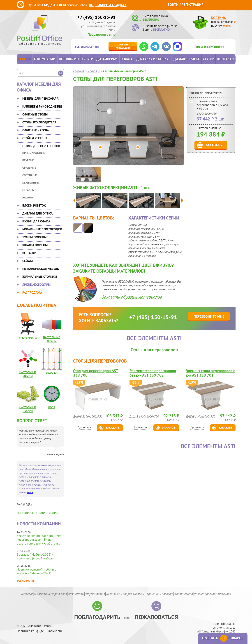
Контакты (226, 59)
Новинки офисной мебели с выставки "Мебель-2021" (36, 571)
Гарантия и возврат (159, 594)
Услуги (88, 59)
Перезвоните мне (102, 34)
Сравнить (84, 427)
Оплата (127, 59)
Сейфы (28, 261)
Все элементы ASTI (208, 446)
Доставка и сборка (152, 59)
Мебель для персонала (40, 99)
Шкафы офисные (36, 245)
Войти (173, 5)
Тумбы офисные (35, 237)
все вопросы (25, 513)
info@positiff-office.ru (210, 47)
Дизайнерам (107, 59)
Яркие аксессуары (36, 285)
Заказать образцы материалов (132, 297)
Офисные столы (35, 114)
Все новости (25, 581)
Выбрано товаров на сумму (223, 24)
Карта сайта (184, 594)
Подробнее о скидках (108, 5)
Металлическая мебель (41, 269)
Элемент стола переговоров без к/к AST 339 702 (153, 373)
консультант (123, 46)
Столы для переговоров (41, 146)
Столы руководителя (39, 122)
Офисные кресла (36, 130)
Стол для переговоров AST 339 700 (96, 373)
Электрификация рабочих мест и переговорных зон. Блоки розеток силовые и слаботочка (40, 540)
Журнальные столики (40, 277)
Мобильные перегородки (42, 229)
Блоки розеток (34, 205)
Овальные (29, 168)
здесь (30, 492)
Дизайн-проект (187, 59)
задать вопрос (49, 513)
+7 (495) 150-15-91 (96, 17)
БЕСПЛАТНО (151, 20)
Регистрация (193, 5)
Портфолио (69, 59)
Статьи (209, 59)
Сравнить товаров (223, 638)
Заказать (214, 145)
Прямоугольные (34, 153)
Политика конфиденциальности (39, 631)
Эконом (28, 197)
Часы (52, 407)
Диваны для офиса (37, 213)
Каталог (24, 59)
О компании (45, 59)
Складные (29, 190)
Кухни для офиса (36, 221)
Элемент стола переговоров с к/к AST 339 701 (212, 105)
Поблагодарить (97, 617)
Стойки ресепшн (35, 138)
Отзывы (139, 594)
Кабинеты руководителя (42, 106)
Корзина (218, 18)
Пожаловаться (156, 617)
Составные (30, 175)
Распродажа (32, 293)
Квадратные (30, 183)
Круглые (28, 160)
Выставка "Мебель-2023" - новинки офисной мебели (35, 556)
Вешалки (29, 253)
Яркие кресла (28, 338)
